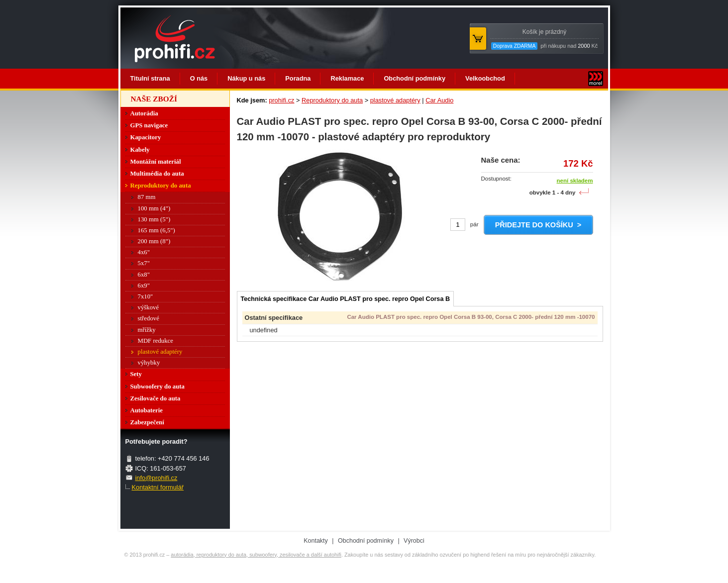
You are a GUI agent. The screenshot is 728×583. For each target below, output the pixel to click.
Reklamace (347, 78)
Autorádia (144, 113)
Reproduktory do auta (332, 100)
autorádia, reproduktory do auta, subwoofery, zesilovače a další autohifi (256, 555)
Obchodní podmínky (415, 78)
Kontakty (316, 541)
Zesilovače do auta (156, 398)
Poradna (298, 78)
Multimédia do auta (157, 174)
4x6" (144, 252)
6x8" (144, 275)
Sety (136, 374)
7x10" (146, 296)
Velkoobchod (485, 78)
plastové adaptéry (395, 100)
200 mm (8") (154, 241)
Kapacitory (146, 137)
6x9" (144, 286)
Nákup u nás (246, 78)
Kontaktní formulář (158, 487)
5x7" (144, 263)
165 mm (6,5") (156, 230)
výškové (149, 307)
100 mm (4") (154, 208)
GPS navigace (149, 125)
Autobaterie (147, 410)
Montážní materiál (156, 162)
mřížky (147, 330)
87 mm (147, 197)
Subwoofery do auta (158, 387)
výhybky (149, 363)
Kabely (140, 150)
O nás (199, 78)
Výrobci (414, 541)
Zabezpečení (147, 422)
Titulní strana (150, 78)
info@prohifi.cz (156, 478)
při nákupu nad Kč (544, 39)
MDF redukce (156, 341)
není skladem (575, 181)
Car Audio (439, 100)
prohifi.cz (281, 100)
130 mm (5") (154, 219)
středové (149, 318)
